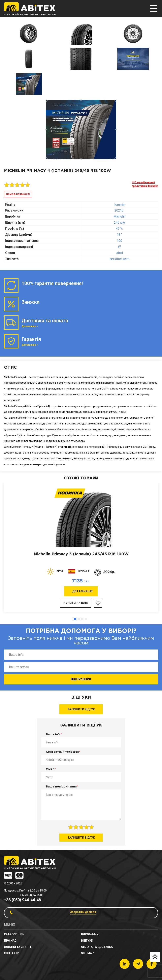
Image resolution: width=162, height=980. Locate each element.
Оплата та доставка (97, 947)
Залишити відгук (81, 709)
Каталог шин (14, 934)
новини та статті (18, 947)
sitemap (87, 953)
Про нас (10, 941)
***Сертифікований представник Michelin (145, 184)
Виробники (90, 934)
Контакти (12, 953)
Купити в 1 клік (76, 603)
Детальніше (82, 591)
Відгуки (87, 941)
